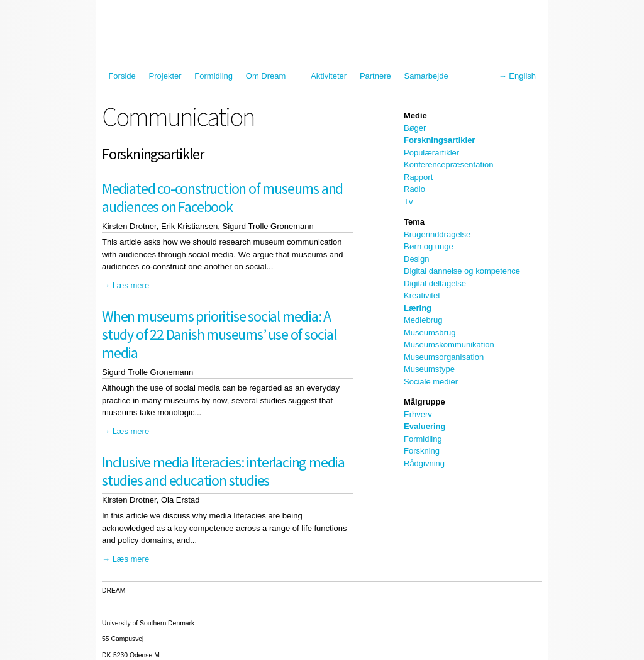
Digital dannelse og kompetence (462, 271)
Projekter (165, 76)
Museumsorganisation (444, 357)
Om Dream (268, 76)
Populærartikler (431, 153)
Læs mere (131, 285)
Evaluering (425, 426)
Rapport (418, 177)
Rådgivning (424, 463)
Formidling (214, 76)
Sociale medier (431, 382)
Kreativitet (422, 295)
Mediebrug (423, 320)
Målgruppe (425, 402)
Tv (408, 202)
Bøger (415, 128)
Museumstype (429, 369)
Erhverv (418, 414)
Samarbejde (429, 76)
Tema (414, 222)
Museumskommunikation (449, 344)
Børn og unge (429, 246)
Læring (418, 308)
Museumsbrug (430, 333)
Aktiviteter (329, 76)
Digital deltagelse (435, 283)
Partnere (375, 76)
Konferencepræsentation (448, 165)
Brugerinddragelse (437, 234)
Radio (414, 189)
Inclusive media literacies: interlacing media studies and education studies (223, 471)
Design (416, 259)
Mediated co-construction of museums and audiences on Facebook (222, 198)
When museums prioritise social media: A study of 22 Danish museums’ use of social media (219, 334)
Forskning (422, 451)
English (522, 76)
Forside (122, 76)
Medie (415, 115)
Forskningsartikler (439, 140)
